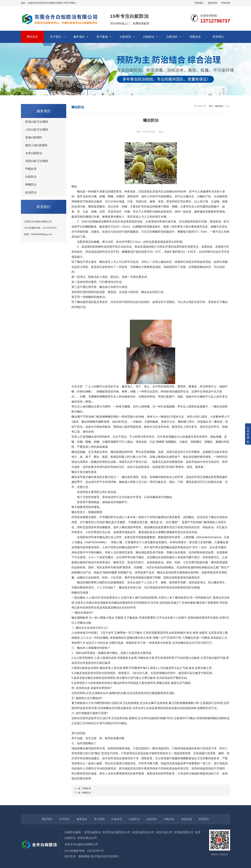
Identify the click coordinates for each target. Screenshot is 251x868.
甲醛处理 (31, 169)
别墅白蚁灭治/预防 (37, 161)
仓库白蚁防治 (34, 153)
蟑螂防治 (31, 185)
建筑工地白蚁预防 (36, 145)
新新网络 (84, 856)
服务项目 (79, 37)
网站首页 (32, 37)
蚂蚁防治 (87, 793)
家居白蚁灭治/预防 (37, 122)
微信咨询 (212, 3)
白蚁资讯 (125, 37)
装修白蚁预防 (34, 137)
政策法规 (187, 819)
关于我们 (56, 37)
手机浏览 (226, 3)
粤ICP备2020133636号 (105, 856)
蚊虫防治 (31, 192)
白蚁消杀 (172, 37)
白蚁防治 (149, 37)
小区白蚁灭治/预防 (37, 130)
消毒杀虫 (195, 37)
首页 (211, 106)
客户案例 (102, 37)
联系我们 (199, 3)
